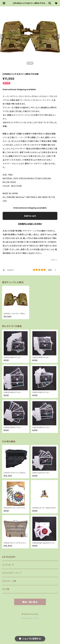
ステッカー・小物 (9, 581)
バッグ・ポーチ (8, 565)
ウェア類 (6, 589)
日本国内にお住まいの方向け (30, 224)
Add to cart (30, 216)
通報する (54, 260)
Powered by (30, 618)
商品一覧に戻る (30, 602)
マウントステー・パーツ (12, 573)
